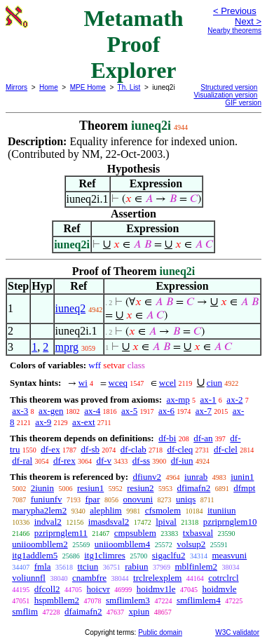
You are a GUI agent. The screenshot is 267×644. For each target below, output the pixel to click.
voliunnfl (29, 578)
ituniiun (221, 510)
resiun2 (140, 488)
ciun (214, 383)
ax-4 (92, 411)
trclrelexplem (157, 578)
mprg (67, 347)
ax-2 (234, 400)
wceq (118, 383)
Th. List (129, 87)
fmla (43, 566)
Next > (248, 21)
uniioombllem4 (122, 544)
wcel (168, 383)
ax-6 (166, 411)
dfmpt (244, 488)
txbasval (198, 533)
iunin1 (242, 477)
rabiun (136, 566)
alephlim (106, 510)
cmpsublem (135, 533)
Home (49, 87)
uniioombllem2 (40, 544)
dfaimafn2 (83, 611)
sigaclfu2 (169, 555)
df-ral (22, 461)
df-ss (141, 461)
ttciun (88, 566)
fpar (93, 499)
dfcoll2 (47, 589)
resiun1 (90, 488)
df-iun (182, 461)
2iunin (42, 488)
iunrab (196, 477)
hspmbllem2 (57, 600)
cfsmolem (163, 510)
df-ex (50, 449)
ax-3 (20, 411)
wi (83, 383)
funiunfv (47, 499)
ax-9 (43, 422)
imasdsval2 (109, 522)
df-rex (64, 461)
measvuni (229, 555)
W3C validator (237, 632)
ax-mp (178, 400)
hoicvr (98, 589)
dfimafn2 (194, 488)
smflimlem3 (128, 600)
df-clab (133, 449)
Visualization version (225, 95)
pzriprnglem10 (230, 522)
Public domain (160, 632)
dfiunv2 (146, 477)
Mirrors (16, 87)
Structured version (229, 87)
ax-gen (51, 411)
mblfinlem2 (196, 566)
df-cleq (180, 449)
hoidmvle (219, 589)
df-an (203, 438)
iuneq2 (71, 308)
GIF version (243, 103)
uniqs (186, 499)
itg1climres (105, 555)
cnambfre (89, 578)
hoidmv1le (156, 589)
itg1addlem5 (35, 555)
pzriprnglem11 (61, 533)
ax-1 (208, 400)
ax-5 (129, 411)
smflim (25, 611)
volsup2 (191, 544)
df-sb (90, 449)
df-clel (226, 449)
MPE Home (88, 87)
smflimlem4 (199, 600)
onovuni (138, 499)
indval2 (48, 522)
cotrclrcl (223, 578)
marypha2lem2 (39, 510)
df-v (104, 461)
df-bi (167, 438)
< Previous (235, 11)
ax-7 (204, 411)
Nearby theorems (234, 31)
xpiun (139, 611)
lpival (166, 522)
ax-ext (83, 422)
